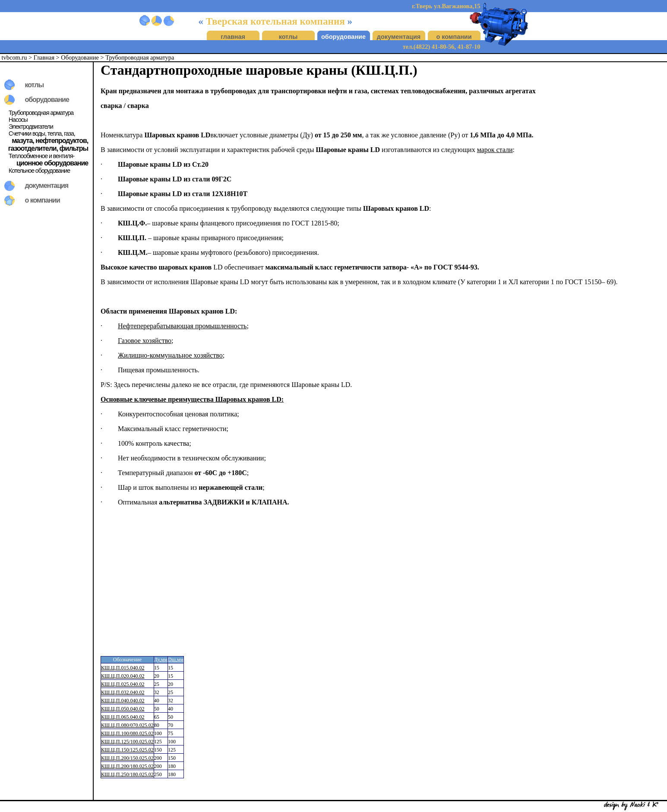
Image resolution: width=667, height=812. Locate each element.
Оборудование (80, 57)
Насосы (18, 120)
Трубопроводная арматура (140, 57)
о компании (454, 37)
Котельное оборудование (39, 171)
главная (233, 37)
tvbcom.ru (14, 57)
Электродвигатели (31, 127)
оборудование (343, 37)
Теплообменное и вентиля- (41, 156)
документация (399, 37)
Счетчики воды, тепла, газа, (42, 133)
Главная (44, 57)
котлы (288, 37)
